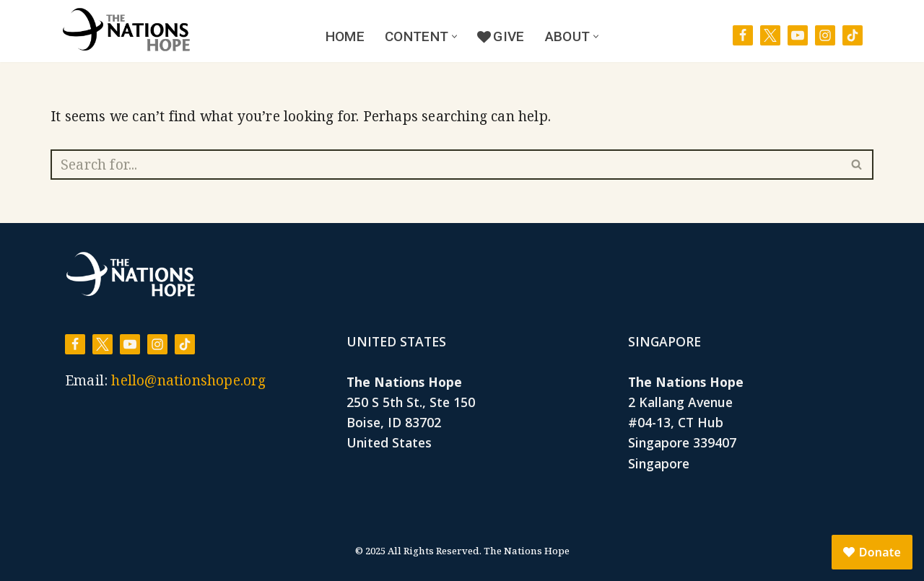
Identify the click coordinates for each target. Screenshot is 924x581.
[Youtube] (798, 35)
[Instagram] (825, 35)
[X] (770, 35)
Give (501, 36)
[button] (454, 36)
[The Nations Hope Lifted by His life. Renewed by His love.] (126, 30)
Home (345, 36)
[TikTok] (853, 35)
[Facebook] (743, 35)
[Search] (446, 165)
